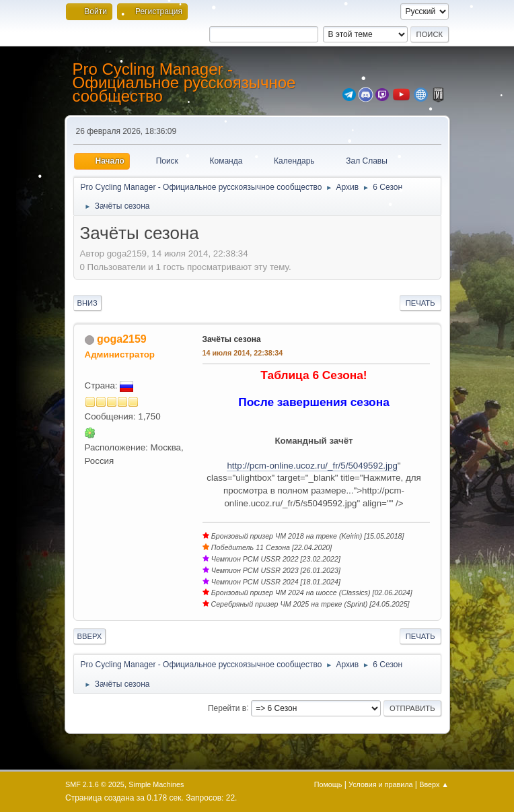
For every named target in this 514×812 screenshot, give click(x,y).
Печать (420, 303)
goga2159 (122, 339)
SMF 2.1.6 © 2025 (95, 784)
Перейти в (227, 708)
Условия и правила (380, 784)
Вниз (87, 303)
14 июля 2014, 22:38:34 (243, 353)
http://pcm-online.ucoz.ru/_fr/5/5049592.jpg (312, 466)
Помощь (328, 784)
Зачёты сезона (232, 339)
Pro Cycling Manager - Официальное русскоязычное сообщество (184, 82)
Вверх (90, 636)
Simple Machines (156, 784)
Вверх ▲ (434, 784)
